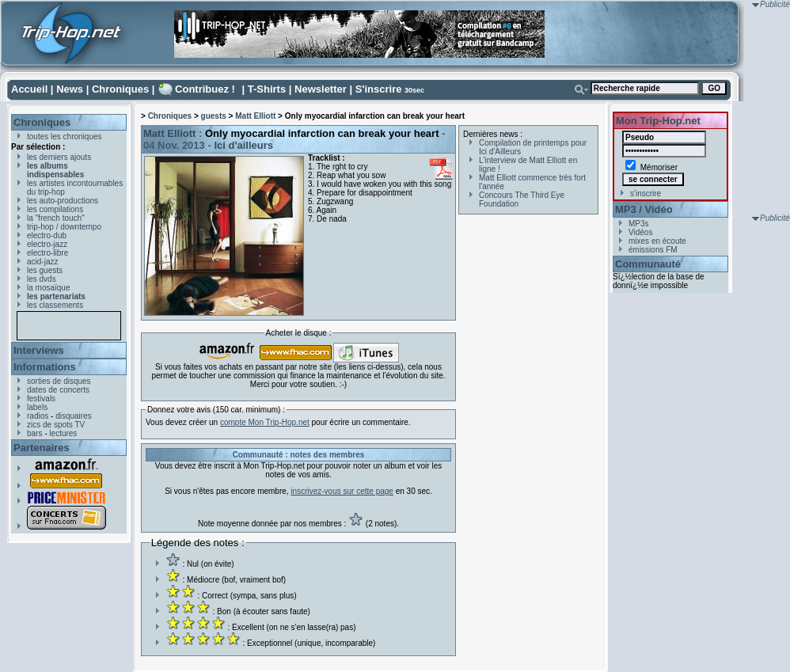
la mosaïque (48, 288)
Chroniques (120, 89)
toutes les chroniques (65, 137)
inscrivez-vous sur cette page (342, 491)
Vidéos (640, 232)
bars (34, 433)
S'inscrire (379, 89)
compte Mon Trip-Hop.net (265, 422)
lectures (63, 433)
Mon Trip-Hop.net (658, 121)
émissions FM (653, 250)
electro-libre (47, 253)
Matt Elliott (255, 116)
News (70, 89)
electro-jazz (47, 244)
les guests (45, 270)
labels (37, 407)
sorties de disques (59, 381)
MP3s (639, 224)
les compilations (55, 209)
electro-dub (47, 235)
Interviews (39, 350)
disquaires (74, 416)
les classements (55, 305)
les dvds (42, 279)
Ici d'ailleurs (243, 145)
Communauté (648, 264)
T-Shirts (267, 89)
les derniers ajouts (59, 157)
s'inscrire (646, 194)
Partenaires (42, 448)
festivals (41, 399)
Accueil (29, 89)
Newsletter (321, 89)
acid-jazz (42, 262)
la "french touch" (56, 218)
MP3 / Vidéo (644, 209)
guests (214, 116)
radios (38, 416)
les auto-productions (63, 201)
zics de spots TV (56, 425)
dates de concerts (58, 390)
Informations (45, 367)
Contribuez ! (205, 89)
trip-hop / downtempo (64, 227)
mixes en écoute (657, 241)
